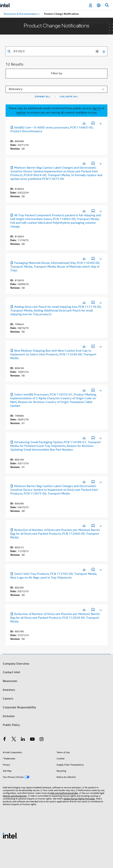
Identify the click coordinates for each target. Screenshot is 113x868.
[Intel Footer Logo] (10, 836)
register (21, 113)
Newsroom (10, 681)
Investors (9, 690)
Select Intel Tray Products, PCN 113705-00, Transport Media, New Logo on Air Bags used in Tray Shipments (54, 576)
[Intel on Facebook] (4, 740)
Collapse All (69, 97)
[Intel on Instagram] (41, 740)
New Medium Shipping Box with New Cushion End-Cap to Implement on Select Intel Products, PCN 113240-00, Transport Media (53, 354)
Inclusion (9, 716)
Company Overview (16, 664)
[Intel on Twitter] (14, 740)
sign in (97, 108)
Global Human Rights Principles (79, 799)
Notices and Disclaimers (15, 796)
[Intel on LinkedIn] (23, 740)
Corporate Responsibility (19, 707)
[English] (99, 5)
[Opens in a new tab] (84, 123)
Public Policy (11, 725)
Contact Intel (11, 672)
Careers (8, 699)
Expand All (43, 97)
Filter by (57, 73)
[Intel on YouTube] (32, 740)
